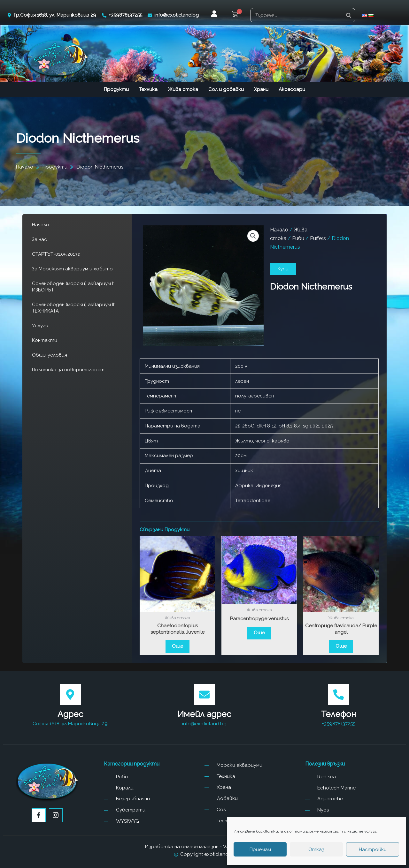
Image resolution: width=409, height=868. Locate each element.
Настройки (373, 849)
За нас (39, 239)
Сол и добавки (226, 89)
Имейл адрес (204, 714)
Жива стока (183, 89)
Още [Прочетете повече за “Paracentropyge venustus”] (259, 633)
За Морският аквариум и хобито (72, 269)
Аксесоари (292, 89)
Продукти (116, 89)
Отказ (316, 849)
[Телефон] (339, 694)
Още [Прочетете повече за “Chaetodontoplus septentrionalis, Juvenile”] (177, 646)
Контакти (45, 340)
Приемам (260, 849)
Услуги (40, 326)
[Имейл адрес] (204, 694)
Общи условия (50, 355)
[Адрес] (70, 694)
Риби (298, 238)
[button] (235, 15)
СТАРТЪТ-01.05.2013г (56, 254)
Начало (41, 225)
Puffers (318, 238)
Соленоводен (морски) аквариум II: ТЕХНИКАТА (73, 308)
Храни (261, 89)
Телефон (339, 714)
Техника (148, 89)
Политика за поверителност (68, 370)
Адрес (70, 714)
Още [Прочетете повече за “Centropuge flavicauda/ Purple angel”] (341, 646)
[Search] (349, 15)
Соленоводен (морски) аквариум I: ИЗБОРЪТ (73, 287)
